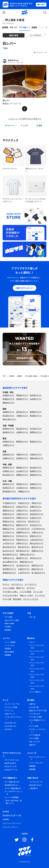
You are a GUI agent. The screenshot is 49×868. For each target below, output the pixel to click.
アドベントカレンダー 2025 (37, 647)
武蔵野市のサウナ (23, 532)
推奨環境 (6, 812)
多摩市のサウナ (9, 558)
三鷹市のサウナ (37, 532)
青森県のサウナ (22, 395)
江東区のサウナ (22, 510)
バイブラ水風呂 (26, 592)
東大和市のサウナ (23, 551)
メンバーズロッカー (36, 763)
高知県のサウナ (36, 475)
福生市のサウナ (37, 547)
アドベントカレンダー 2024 (37, 652)
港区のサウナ (37, 503)
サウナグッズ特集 (11, 707)
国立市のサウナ (24, 547)
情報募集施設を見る (25, 358)
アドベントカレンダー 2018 (37, 687)
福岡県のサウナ (9, 484)
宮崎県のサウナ (36, 488)
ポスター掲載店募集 (12, 788)
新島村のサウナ (37, 569)
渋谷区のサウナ (9, 518)
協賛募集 (8, 655)
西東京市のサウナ (26, 562)
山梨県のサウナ (22, 432)
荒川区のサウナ (34, 521)
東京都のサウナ (36, 416)
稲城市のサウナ (22, 558)
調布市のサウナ (9, 540)
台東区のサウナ (36, 507)
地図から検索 (9, 623)
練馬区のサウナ (22, 525)
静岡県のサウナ (22, 441)
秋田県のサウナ (22, 399)
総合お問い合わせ (35, 785)
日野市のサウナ (22, 543)
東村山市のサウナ (37, 543)
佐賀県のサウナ (22, 484)
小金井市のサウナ (37, 540)
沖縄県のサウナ (24, 491)
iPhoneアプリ (9, 766)
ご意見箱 (32, 788)
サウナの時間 (34, 738)
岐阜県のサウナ (9, 441)
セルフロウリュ (17, 584)
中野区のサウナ (22, 518)
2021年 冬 (8, 729)
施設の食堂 (14, 35)
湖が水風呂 (17, 599)
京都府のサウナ (22, 454)
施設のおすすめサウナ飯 (38, 711)
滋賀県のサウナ (9, 454)
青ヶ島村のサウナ (38, 573)
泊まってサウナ (35, 742)
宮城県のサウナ (9, 399)
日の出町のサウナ (23, 565)
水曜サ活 (32, 704)
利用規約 (6, 819)
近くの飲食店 (36, 35)
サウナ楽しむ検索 (35, 717)
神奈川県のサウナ (9, 419)
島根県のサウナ (22, 467)
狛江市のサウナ (9, 551)
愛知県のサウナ (36, 441)
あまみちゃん (13, 60)
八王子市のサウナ (38, 529)
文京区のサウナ (22, 507)
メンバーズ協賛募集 (12, 797)
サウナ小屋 (7, 599)
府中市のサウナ (22, 536)
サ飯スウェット (10, 714)
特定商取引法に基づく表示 (12, 816)
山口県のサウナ (22, 471)
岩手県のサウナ (36, 395)
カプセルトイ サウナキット (37, 731)
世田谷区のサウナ (37, 514)
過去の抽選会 (9, 652)
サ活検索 (8, 627)
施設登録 (8, 630)
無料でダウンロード (25, 288)
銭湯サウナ (20, 588)
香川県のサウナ (9, 475)
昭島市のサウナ (36, 536)
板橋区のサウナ (9, 525)
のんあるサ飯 (34, 707)
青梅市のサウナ (9, 536)
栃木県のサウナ (22, 412)
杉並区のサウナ (36, 518)
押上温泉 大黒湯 (15, 20)
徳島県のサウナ (36, 471)
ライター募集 (34, 692)
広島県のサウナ (9, 471)
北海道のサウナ (9, 395)
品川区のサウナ (36, 510)
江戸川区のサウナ (23, 529)
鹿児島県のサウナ (9, 491)
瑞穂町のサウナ (9, 565)
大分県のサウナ (22, 488)
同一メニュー (38, 52)
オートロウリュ (31, 584)
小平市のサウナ (9, 543)
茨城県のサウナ (9, 412)
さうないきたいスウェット (13, 718)
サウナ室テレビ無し (10, 592)
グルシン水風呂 (9, 588)
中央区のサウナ (24, 503)
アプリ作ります (35, 714)
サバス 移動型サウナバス (37, 722)
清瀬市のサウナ (37, 551)
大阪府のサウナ (36, 454)
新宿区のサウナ (9, 507)
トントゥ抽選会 (10, 642)
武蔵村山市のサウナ (27, 554)
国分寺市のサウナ (9, 547)
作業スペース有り (26, 595)
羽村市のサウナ (36, 558)
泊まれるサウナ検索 (12, 620)
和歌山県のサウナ (37, 458)
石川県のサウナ (36, 429)
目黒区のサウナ (9, 514)
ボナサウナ (31, 588)
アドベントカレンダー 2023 (37, 658)
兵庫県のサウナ (9, 458)
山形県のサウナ (36, 399)
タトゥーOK (38, 592)
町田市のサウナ (22, 540)
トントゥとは (9, 645)
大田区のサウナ (22, 514)
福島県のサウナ (9, 403)
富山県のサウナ (22, 429)
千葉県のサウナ (22, 416)
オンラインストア (11, 704)
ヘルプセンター (35, 782)
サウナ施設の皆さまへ (12, 782)
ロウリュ (6, 584)
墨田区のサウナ (9, 510)
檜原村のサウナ (37, 565)
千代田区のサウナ (9, 503)
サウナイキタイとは (12, 760)
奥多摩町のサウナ (9, 569)
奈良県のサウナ (22, 458)
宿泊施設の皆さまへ (12, 785)
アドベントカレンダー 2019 (37, 682)
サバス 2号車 (34, 726)
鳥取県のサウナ (9, 467)
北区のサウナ (21, 521)
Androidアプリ (10, 770)
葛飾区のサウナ (9, 529)
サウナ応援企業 (35, 735)
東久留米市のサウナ (10, 554)
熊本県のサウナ (9, 488)
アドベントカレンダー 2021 (37, 670)
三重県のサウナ (9, 445)
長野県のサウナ (36, 432)
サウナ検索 (8, 617)
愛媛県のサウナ (22, 475)
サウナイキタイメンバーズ (38, 758)
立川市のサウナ (9, 532)
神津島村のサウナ (9, 573)
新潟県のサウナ (9, 429)
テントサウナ (40, 595)
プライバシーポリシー (10, 827)
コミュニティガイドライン (12, 823)
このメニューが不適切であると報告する (25, 119)
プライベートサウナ (31, 599)
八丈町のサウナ (24, 573)
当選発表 (8, 649)
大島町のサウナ (24, 569)
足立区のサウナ (36, 525)
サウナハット (9, 711)
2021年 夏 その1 (10, 723)
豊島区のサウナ (9, 521)
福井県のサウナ (9, 432)
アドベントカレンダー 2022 (37, 664)
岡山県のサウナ (36, 467)
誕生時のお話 (9, 763)
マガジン (32, 642)
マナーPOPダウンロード (13, 792)
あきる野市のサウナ (10, 562)
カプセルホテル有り (10, 595)
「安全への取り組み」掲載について (13, 802)
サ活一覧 (32, 617)
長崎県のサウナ (36, 484)
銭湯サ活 (32, 745)
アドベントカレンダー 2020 (37, 676)
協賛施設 (32, 766)
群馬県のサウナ (36, 412)
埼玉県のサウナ (9, 416)
